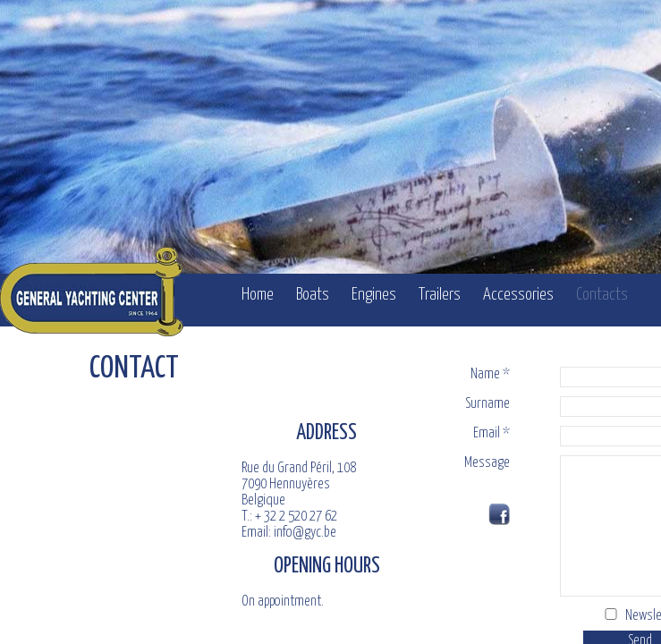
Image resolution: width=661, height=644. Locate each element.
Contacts (602, 295)
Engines (374, 295)
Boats (313, 295)
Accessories (518, 295)
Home (258, 295)
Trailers (440, 295)
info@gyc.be (305, 546)
